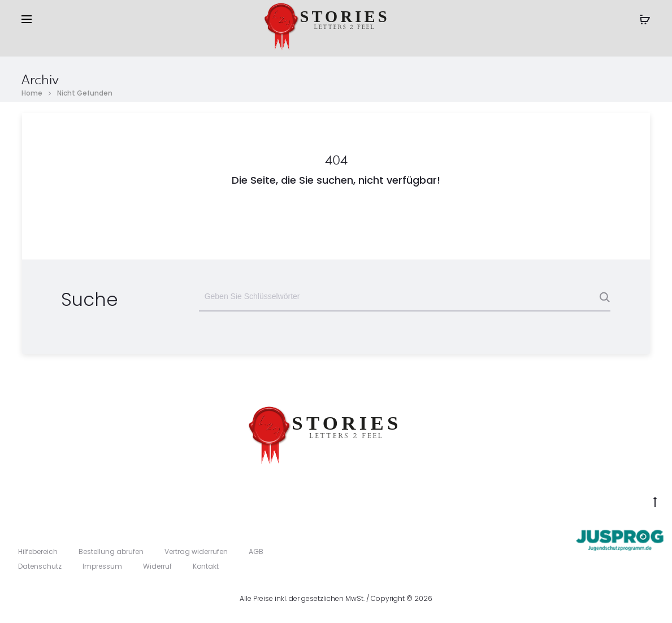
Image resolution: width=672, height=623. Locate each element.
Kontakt (206, 566)
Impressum (102, 566)
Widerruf (157, 566)
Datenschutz (40, 566)
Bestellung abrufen (111, 551)
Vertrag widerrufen (196, 551)
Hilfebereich (38, 551)
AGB (256, 551)
